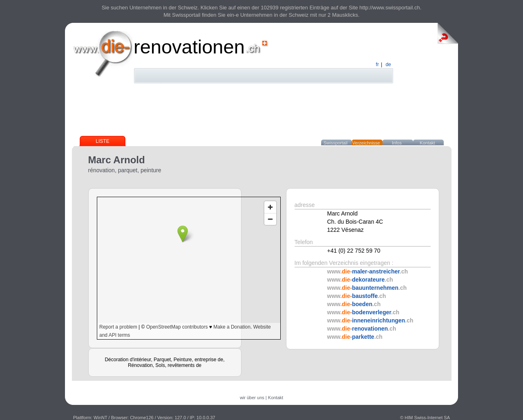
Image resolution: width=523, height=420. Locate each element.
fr (377, 64)
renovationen (189, 47)
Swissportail (336, 143)
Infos (397, 143)
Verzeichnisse (366, 143)
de (388, 64)
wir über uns (252, 398)
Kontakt (427, 143)
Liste (102, 141)
